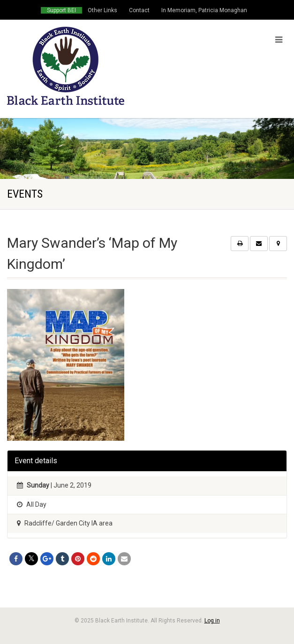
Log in (212, 621)
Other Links (102, 10)
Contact (139, 10)
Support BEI (61, 10)
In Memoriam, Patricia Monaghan (204, 10)
